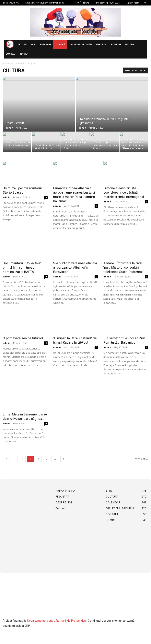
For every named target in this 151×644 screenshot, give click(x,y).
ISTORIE (22, 44)
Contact (11, 54)
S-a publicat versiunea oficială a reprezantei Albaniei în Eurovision (75, 267)
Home (6, 64)
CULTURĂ (60, 44)
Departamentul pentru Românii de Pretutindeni (57, 621)
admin (9, 128)
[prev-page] (6, 459)
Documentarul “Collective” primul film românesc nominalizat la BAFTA (22, 267)
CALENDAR (116, 44)
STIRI (34, 44)
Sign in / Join (133, 3)
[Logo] (10, 44)
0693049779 (13, 3)
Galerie (130, 44)
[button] (145, 3)
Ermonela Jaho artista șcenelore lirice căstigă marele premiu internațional (124, 192)
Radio (24, 54)
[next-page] (64, 459)
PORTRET (101, 44)
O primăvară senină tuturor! (23, 338)
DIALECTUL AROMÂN (80, 44)
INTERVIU (46, 44)
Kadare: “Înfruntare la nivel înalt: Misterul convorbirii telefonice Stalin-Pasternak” (124, 267)
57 (55, 459)
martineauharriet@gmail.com (48, 3)
